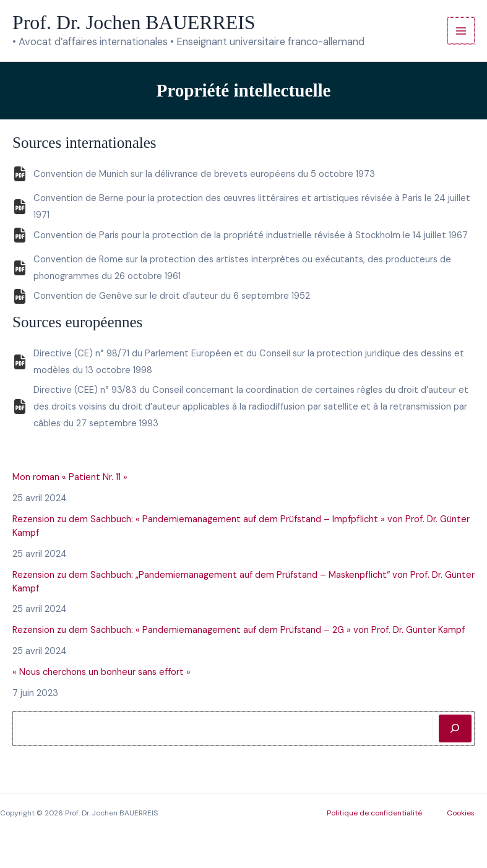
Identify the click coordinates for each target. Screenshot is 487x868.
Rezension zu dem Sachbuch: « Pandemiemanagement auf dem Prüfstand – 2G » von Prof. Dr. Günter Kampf (239, 630)
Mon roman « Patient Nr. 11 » (70, 477)
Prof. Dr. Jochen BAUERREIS (134, 23)
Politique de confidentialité (374, 813)
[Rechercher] (455, 728)
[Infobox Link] (243, 178)
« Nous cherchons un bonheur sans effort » (101, 672)
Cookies (461, 813)
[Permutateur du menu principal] (461, 31)
